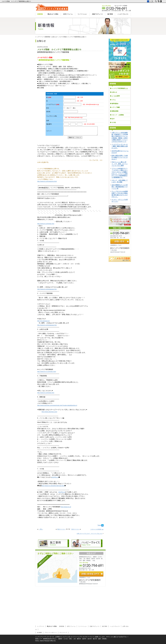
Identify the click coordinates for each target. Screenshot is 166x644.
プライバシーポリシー (51, 633)
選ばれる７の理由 (53, 14)
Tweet (99, 525)
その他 (114, 122)
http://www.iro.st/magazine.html (47, 181)
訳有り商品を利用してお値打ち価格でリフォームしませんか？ (120, 157)
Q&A (113, 119)
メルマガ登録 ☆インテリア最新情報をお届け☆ (17, 1)
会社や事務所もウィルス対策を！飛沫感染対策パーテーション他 (120, 187)
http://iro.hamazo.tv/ (43, 321)
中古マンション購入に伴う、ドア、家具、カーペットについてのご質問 (120, 164)
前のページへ (61, 529)
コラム (114, 100)
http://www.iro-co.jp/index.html (47, 372)
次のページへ (75, 529)
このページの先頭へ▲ (97, 529)
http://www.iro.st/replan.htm (46, 224)
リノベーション (82, 14)
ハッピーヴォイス (123, 14)
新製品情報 (115, 111)
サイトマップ (63, 633)
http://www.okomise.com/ (49, 412)
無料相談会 (115, 104)
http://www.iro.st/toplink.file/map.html (53, 486)
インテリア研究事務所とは (120, 88)
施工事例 (110, 14)
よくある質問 (116, 96)
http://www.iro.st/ (66, 507)
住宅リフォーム (68, 14)
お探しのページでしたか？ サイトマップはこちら (90, 533)
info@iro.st (55, 477)
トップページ (39, 37)
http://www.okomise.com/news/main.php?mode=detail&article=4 (57, 405)
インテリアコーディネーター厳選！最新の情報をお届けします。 (120, 146)
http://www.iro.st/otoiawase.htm (47, 289)
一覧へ (41, 529)
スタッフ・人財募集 (118, 115)
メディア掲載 (116, 107)
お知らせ (54, 37)
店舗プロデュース (97, 14)
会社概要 (39, 633)
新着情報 (40, 14)
